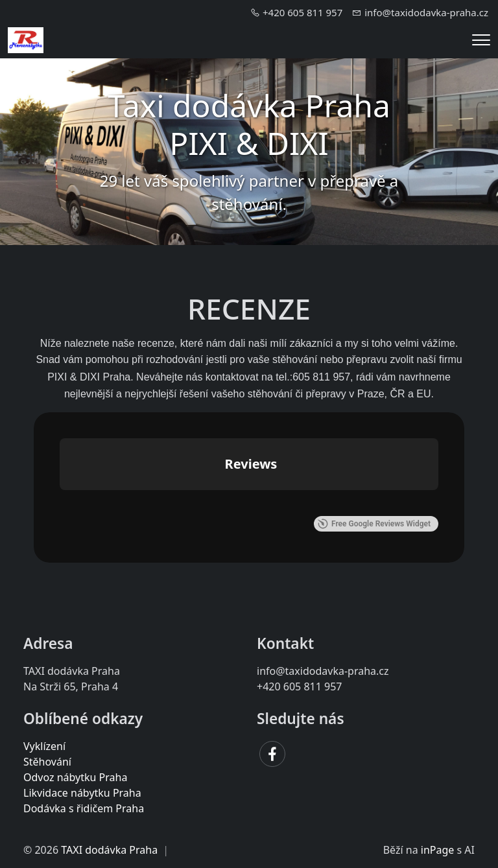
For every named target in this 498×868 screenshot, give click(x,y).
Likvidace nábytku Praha (82, 793)
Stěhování (47, 762)
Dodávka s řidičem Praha (84, 808)
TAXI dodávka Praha (109, 850)
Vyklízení (44, 746)
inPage (438, 850)
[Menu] (481, 40)
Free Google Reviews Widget (374, 524)
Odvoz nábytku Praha (75, 777)
